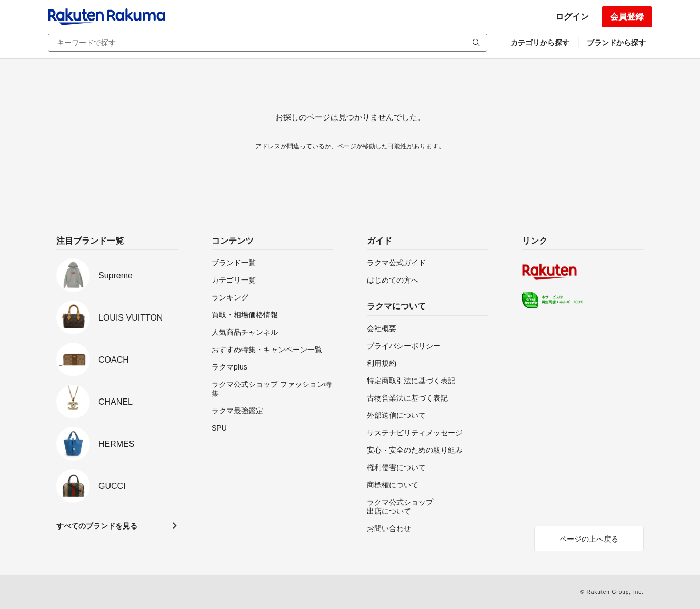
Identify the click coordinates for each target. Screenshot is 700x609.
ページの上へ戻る (589, 539)
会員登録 (627, 17)
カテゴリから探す (540, 43)
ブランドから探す (616, 43)
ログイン (572, 17)
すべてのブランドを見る (97, 526)
